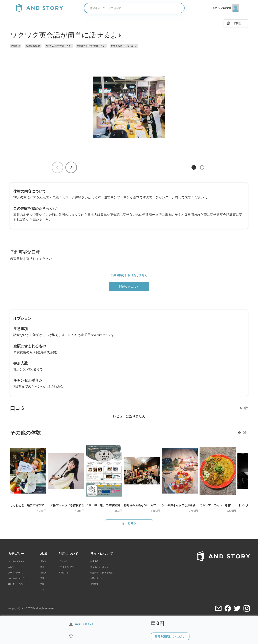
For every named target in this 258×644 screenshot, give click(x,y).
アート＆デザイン (16, 573)
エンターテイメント (17, 584)
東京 (42, 567)
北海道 (43, 561)
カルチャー (13, 567)
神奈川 (43, 573)
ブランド (63, 561)
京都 (42, 590)
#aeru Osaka (33, 46)
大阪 (42, 584)
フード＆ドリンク (16, 561)
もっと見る (129, 523)
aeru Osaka (84, 624)
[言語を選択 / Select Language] (236, 23)
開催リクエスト (129, 287)
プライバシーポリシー (100, 567)
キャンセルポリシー (68, 567)
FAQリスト (64, 573)
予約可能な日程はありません (129, 275)
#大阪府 (16, 46)
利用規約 (94, 561)
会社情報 (94, 584)
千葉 (42, 578)
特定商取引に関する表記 (101, 573)
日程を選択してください (170, 636)
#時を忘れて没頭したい (59, 46)
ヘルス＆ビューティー (18, 578)
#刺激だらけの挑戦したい (91, 46)
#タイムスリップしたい (124, 46)
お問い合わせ (96, 578)
